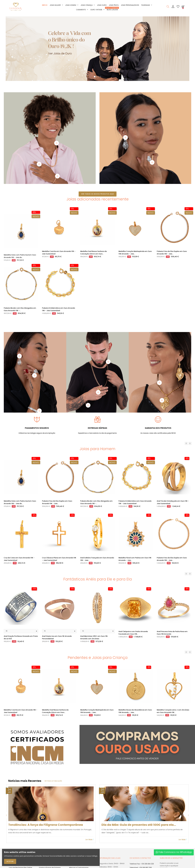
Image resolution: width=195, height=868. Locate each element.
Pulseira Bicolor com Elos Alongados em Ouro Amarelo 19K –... (20, 309)
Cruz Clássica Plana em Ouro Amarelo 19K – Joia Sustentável (59, 559)
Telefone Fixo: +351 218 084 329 (142, 864)
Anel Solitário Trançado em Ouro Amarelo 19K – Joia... (97, 559)
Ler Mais (89, 840)
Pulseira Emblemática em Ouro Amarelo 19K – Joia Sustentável (58, 309)
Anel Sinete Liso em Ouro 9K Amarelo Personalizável (57, 638)
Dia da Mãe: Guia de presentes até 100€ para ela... (139, 825)
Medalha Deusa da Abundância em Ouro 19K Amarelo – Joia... (135, 711)
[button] (8, 51)
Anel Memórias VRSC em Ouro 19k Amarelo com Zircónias (94, 638)
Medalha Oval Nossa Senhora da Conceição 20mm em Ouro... (94, 253)
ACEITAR (10, 861)
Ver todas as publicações (53, 781)
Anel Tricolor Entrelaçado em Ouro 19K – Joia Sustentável (173, 502)
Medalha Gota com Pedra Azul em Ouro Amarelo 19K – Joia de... (20, 253)
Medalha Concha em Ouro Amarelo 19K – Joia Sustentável (59, 253)
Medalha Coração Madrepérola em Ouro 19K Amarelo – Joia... (135, 253)
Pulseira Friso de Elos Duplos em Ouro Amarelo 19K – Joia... (172, 253)
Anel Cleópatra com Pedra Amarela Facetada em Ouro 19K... (133, 633)
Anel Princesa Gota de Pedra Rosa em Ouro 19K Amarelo (172, 633)
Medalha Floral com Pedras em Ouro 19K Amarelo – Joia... (135, 559)
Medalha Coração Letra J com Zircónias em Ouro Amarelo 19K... (173, 711)
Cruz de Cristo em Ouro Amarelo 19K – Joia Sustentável (19, 559)
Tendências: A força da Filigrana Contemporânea (46, 825)
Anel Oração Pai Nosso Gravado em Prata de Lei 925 (21, 638)
